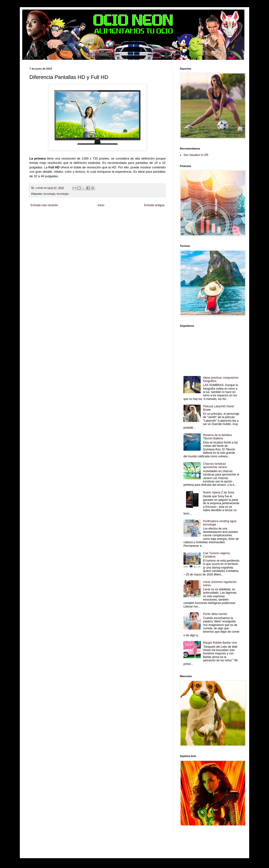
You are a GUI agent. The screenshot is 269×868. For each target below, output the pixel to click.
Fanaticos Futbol (38, 224)
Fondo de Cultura (129, 217)
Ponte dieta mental (215, 614)
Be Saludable (55, 217)
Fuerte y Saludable (85, 221)
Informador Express (90, 217)
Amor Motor (36, 229)
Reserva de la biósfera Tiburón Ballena (217, 437)
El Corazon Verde (139, 224)
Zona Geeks (145, 217)
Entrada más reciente (44, 205)
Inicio (101, 205)
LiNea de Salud (71, 217)
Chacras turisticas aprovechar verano (215, 465)
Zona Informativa (38, 217)
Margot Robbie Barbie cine (220, 643)
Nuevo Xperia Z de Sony (219, 492)
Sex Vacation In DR (196, 155)
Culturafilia (154, 224)
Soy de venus (67, 221)
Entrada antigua (154, 205)
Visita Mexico (121, 224)
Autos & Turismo (148, 221)
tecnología (63, 194)
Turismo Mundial (90, 224)
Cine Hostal (115, 221)
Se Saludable (107, 224)
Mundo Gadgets (131, 221)
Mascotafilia (54, 224)
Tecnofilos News (51, 221)
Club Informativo (110, 217)
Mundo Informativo (71, 224)
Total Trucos (102, 221)
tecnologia (49, 194)
